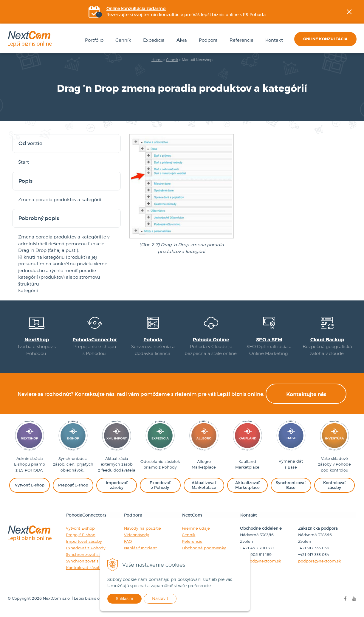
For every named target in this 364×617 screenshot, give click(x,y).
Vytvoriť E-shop (80, 533)
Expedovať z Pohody (85, 553)
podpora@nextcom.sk (319, 566)
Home (157, 60)
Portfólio (93, 41)
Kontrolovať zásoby (84, 572)
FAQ (128, 546)
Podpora (207, 41)
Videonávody (136, 540)
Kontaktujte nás (306, 399)
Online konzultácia (325, 39)
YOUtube (360, 103)
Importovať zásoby (84, 546)
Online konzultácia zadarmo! (136, 9)
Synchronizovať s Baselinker (92, 566)
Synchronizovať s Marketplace (95, 559)
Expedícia (153, 41)
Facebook (360, 73)
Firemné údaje (196, 533)
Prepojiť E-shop (80, 540)
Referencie (241, 41)
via (181, 41)
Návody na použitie (142, 533)
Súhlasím (129, 599)
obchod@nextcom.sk (260, 566)
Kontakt (273, 41)
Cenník (122, 41)
